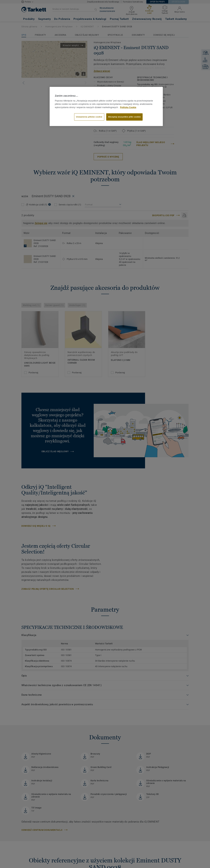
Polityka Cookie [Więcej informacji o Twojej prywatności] (128, 107)
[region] (106, 107)
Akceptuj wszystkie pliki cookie (124, 117)
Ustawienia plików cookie (89, 117)
